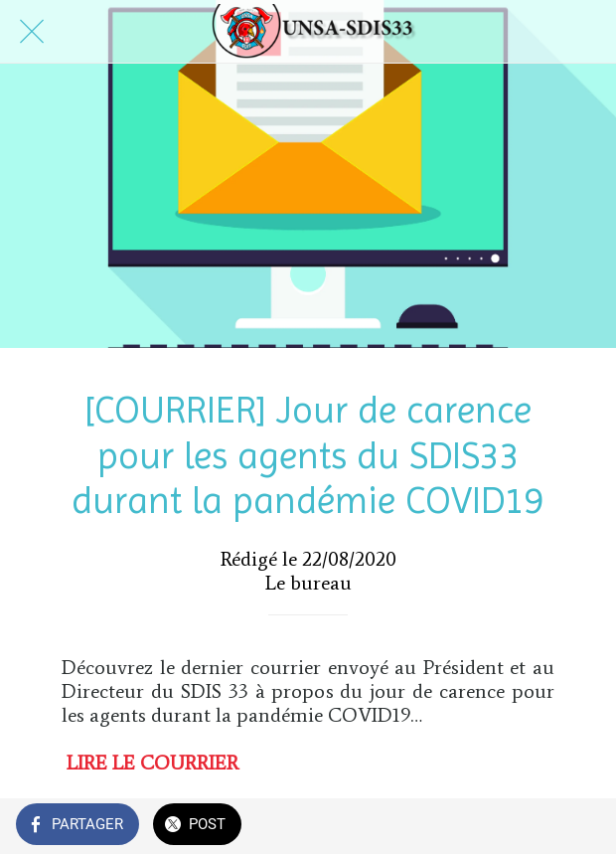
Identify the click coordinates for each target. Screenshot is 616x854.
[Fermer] (32, 32)
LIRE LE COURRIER (153, 763)
